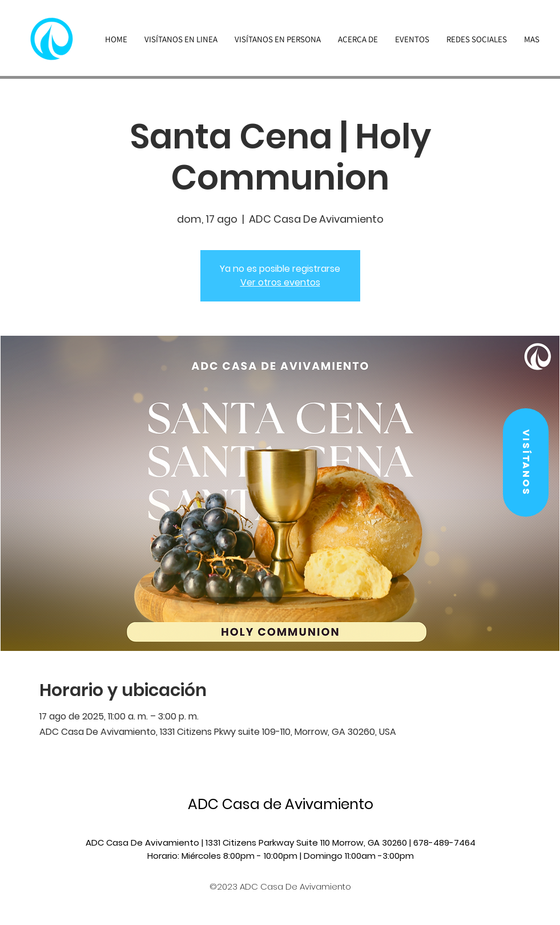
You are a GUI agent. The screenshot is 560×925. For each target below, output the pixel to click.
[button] (526, 462)
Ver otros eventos (280, 282)
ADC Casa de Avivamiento (281, 804)
